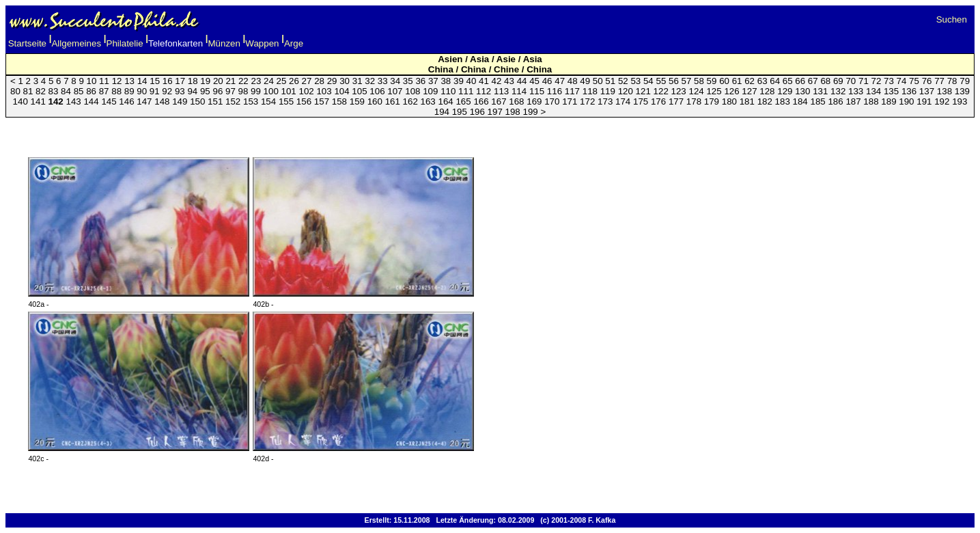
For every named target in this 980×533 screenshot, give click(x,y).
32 (370, 81)
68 (825, 81)
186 (835, 101)
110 (448, 91)
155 (286, 101)
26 (294, 81)
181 (747, 101)
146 (126, 101)
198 (513, 112)
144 (91, 101)
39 (459, 81)
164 (445, 101)
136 (909, 91)
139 (962, 91)
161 (393, 101)
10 (92, 81)
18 (193, 81)
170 (552, 101)
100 (271, 91)
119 (608, 91)
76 (927, 81)
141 (38, 101)
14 (142, 81)
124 (696, 91)
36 (420, 81)
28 (319, 81)
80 (15, 91)
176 (658, 101)
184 (800, 101)
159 (357, 101)
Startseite (27, 43)
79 (965, 81)
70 (851, 81)
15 (155, 81)
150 (197, 101)
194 (442, 112)
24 (269, 81)
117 (572, 91)
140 (20, 101)
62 (750, 81)
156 (304, 101)
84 (66, 91)
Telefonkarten (176, 43)
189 (888, 101)
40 (472, 81)
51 (610, 81)
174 (623, 101)
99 (256, 91)
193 (960, 101)
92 (167, 91)
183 (783, 101)
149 (180, 101)
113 (501, 91)
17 (180, 81)
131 (820, 91)
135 (891, 91)
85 (79, 91)
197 (495, 112)
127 (749, 91)
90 (142, 91)
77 (939, 81)
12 (117, 81)
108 (412, 91)
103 (324, 91)
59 (712, 81)
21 (230, 81)
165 (463, 101)
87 (104, 91)
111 (466, 91)
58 (699, 81)
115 (537, 91)
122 (661, 91)
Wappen (262, 43)
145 (109, 101)
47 (560, 81)
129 (785, 91)
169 (534, 101)
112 (484, 91)
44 (522, 81)
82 (41, 91)
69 (838, 81)
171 (570, 101)
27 (307, 81)
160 (375, 101)
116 (555, 91)
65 (788, 81)
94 (192, 91)
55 (661, 81)
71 (864, 81)
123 (679, 91)
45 (534, 81)
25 (282, 81)
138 (944, 91)
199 (531, 112)
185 (818, 101)
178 (694, 101)
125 (714, 91)
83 (54, 91)
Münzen (224, 43)
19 (205, 81)
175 (641, 101)
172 (587, 101)
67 (813, 81)
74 (902, 81)
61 (737, 81)
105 (359, 91)
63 (762, 81)
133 (856, 91)
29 (332, 81)
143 (73, 101)
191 (924, 101)
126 (731, 91)
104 (341, 91)
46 (547, 81)
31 (358, 81)
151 (215, 101)
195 (460, 112)
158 (339, 101)
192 (942, 101)
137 (927, 91)
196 (477, 112)
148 (162, 101)
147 (144, 101)
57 (687, 81)
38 (446, 81)
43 (509, 81)
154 (268, 101)
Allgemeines (76, 43)
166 (481, 101)
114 (519, 91)
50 (598, 81)
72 (877, 81)
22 (243, 81)
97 (230, 91)
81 (28, 91)
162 (410, 101)
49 (585, 81)
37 (433, 81)
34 (395, 81)
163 (428, 101)
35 (408, 81)
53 (635, 81)
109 (430, 91)
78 (952, 81)
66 (800, 81)
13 (129, 81)
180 (729, 101)
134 (873, 91)
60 (724, 81)
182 (765, 101)
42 (497, 81)
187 (853, 101)
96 (218, 91)
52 (623, 81)
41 (484, 81)
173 (605, 101)
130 (802, 91)
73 (889, 81)
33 (383, 81)
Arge (294, 43)
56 (674, 81)
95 (205, 91)
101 (289, 91)
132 (838, 91)
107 (395, 91)
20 (218, 81)
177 (676, 101)
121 (643, 91)
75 (914, 81)
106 (377, 91)
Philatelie (125, 43)
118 (590, 91)
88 (116, 91)
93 (180, 91)
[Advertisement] (490, 129)
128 (767, 91)
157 (322, 101)
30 (345, 81)
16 (168, 81)
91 (155, 91)
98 (243, 91)
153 (251, 101)
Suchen (952, 19)
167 (499, 101)
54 (648, 81)
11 (104, 81)
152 (233, 101)
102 (307, 91)
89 (129, 91)
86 (91, 91)
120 (626, 91)
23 (256, 81)
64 (775, 81)
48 (573, 81)
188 (871, 101)
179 (712, 101)
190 (906, 101)
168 (516, 101)
